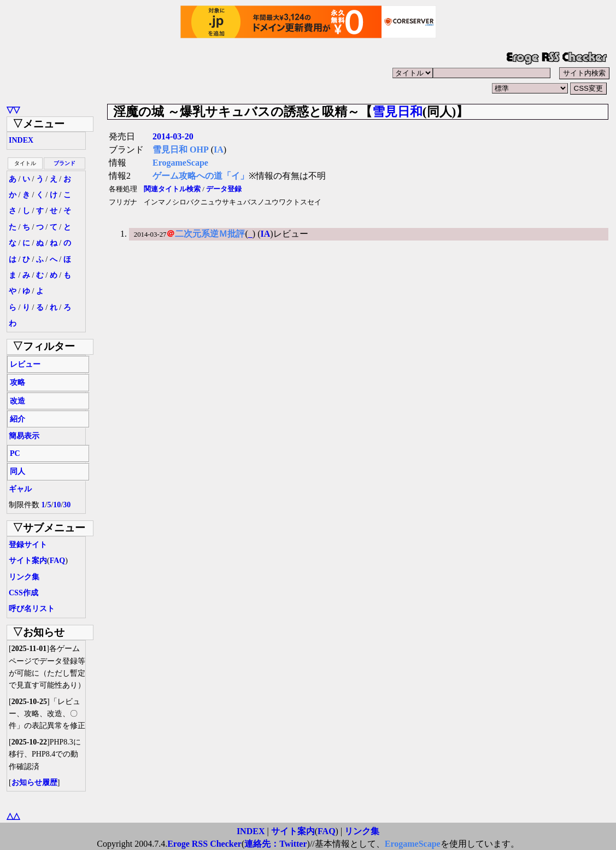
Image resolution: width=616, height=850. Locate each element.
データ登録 (224, 189)
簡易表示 (24, 436)
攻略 (17, 382)
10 (57, 505)
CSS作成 (24, 593)
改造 (17, 401)
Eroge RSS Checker (204, 844)
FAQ (58, 561)
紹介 (17, 419)
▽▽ (13, 110)
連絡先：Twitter (275, 844)
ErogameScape (180, 163)
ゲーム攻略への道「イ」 (201, 176)
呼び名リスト (32, 609)
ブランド (64, 163)
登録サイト (28, 545)
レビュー (25, 364)
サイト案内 (28, 561)
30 (67, 505)
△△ (13, 816)
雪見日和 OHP (181, 150)
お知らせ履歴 (34, 782)
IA (219, 150)
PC (15, 453)
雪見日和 (397, 112)
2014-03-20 (173, 136)
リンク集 (24, 577)
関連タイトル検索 (172, 189)
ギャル (20, 489)
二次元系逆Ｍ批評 (210, 234)
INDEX (21, 140)
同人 (17, 471)
